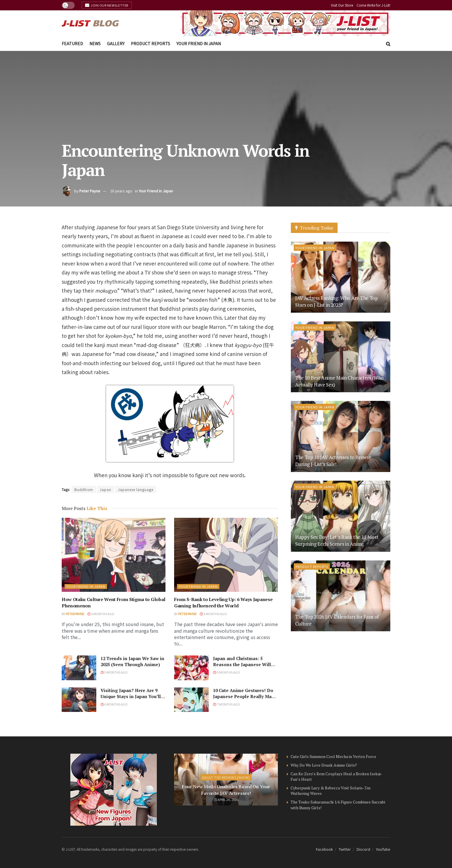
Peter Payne (90, 191)
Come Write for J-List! (373, 5)
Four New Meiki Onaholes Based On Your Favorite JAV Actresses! (226, 790)
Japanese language (136, 489)
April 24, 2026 (226, 799)
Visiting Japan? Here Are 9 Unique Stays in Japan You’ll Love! (131, 696)
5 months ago (114, 672)
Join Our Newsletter (107, 5)
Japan (106, 489)
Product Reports (150, 43)
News (95, 43)
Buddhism (84, 489)
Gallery (116, 43)
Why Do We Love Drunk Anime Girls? (324, 765)
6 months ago (114, 704)
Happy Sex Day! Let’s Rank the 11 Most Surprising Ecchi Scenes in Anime (337, 540)
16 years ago (121, 191)
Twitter (345, 849)
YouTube (383, 849)
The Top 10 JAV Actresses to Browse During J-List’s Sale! (333, 461)
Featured (72, 43)
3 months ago (101, 614)
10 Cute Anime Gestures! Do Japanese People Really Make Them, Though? (245, 696)
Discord (363, 849)
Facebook (324, 849)
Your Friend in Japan (199, 43)
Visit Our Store (342, 5)
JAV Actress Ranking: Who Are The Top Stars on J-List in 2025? (337, 301)
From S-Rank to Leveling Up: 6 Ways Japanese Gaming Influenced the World (223, 602)
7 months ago (227, 704)
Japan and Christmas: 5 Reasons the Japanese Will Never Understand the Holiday (242, 667)
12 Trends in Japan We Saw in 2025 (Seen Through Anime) (132, 661)
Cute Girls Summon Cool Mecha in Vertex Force (333, 756)
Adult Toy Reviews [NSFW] (226, 777)
